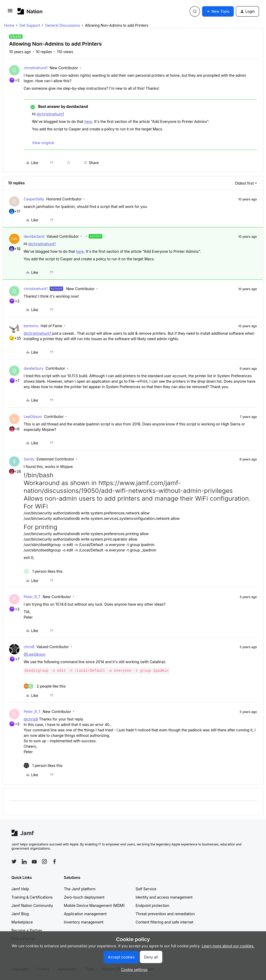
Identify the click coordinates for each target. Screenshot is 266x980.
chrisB (29, 647)
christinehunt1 (36, 68)
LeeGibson (33, 416)
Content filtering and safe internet (164, 922)
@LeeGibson (35, 654)
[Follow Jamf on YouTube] (34, 862)
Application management (85, 914)
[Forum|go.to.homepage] (30, 11)
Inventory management (84, 922)
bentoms (31, 326)
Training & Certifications (32, 897)
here (88, 121)
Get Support (30, 25)
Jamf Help (20, 889)
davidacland (34, 236)
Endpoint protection (152, 905)
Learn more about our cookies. (228, 946)
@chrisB (31, 719)
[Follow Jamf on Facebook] (55, 862)
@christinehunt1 (50, 114)
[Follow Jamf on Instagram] (44, 862)
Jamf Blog (20, 914)
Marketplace (22, 922)
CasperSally (34, 199)
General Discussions (62, 25)
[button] (10, 12)
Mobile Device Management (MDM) (94, 905)
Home (9, 25)
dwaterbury (34, 368)
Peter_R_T (32, 597)
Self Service (146, 889)
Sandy (29, 459)
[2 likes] (45, 686)
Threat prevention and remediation (165, 914)
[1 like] (43, 571)
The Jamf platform (80, 889)
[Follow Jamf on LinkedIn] (24, 862)
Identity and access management (164, 897)
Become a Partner (27, 930)
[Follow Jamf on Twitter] (14, 862)
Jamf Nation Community (32, 905)
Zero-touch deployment (84, 897)
